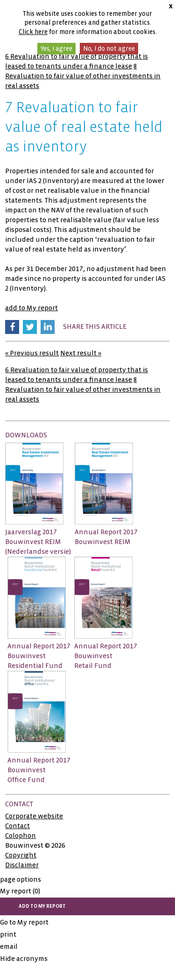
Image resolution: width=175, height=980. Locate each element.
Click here (33, 32)
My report (20, 891)
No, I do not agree (109, 49)
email (9, 946)
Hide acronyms (24, 959)
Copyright (21, 855)
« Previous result (32, 353)
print (8, 934)
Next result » (81, 353)
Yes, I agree (56, 49)
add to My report (31, 308)
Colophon (21, 836)
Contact (17, 826)
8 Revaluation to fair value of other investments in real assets (83, 76)
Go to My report (24, 922)
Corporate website (34, 816)
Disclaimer (22, 865)
